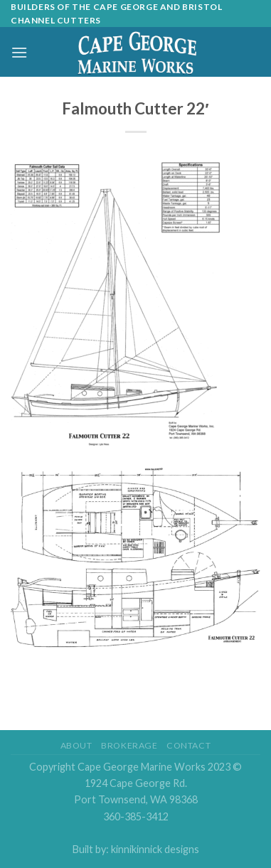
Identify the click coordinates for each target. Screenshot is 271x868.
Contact (188, 745)
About (76, 745)
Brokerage (129, 745)
